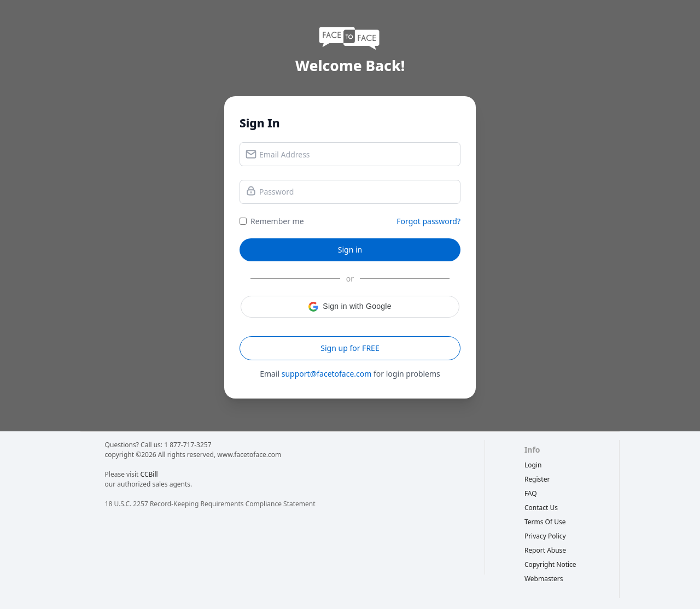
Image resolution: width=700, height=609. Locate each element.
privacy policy (545, 536)
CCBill (149, 474)
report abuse (545, 550)
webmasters (544, 579)
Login (533, 465)
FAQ (531, 493)
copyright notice (550, 564)
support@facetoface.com (327, 374)
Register (537, 479)
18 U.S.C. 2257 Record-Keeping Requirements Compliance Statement (210, 504)
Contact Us (541, 508)
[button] (350, 307)
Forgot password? (428, 221)
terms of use (545, 522)
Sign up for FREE (350, 348)
